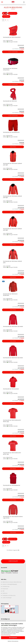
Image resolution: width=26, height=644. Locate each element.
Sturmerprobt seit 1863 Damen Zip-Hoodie (13, 326)
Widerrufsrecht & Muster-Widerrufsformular (12, 582)
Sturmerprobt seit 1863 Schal (10, 101)
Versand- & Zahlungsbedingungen (10, 584)
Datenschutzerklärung (6, 635)
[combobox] (13, 13)
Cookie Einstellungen (7, 598)
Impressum (5, 593)
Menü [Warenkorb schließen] (2, 2)
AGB (3, 591)
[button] (3, 13)
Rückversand (5, 589)
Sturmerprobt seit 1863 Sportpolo (11, 389)
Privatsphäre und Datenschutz (9, 595)
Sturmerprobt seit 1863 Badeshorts (11, 132)
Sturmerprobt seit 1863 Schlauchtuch (12, 37)
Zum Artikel (13, 147)
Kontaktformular (6, 586)
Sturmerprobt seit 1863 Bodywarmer (12, 485)
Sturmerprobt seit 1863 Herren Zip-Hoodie (13, 358)
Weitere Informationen (13, 641)
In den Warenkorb (13, 52)
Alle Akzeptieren (13, 638)
